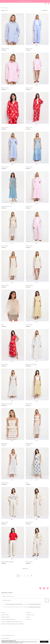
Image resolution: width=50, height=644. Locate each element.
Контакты (28, 619)
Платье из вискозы (5, 285)
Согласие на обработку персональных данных (11, 622)
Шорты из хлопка (29, 88)
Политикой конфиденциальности (35, 604)
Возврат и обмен (5, 615)
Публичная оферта (5, 617)
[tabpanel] (13, 29)
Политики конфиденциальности (31, 642)
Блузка (3, 325)
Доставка (3, 612)
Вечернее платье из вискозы (31, 364)
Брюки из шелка (29, 127)
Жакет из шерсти (5, 522)
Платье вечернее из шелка (6, 206)
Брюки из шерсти (29, 522)
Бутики (28, 617)
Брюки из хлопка (29, 48)
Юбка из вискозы (29, 443)
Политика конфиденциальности (8, 619)
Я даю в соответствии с (22, 604)
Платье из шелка (29, 167)
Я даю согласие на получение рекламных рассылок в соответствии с (22, 607)
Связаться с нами (30, 615)
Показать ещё (25, 569)
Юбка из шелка (29, 404)
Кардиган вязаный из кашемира (7, 562)
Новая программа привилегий (25, 1)
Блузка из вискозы (5, 246)
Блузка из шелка (5, 127)
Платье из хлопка (5, 167)
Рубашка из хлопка (5, 48)
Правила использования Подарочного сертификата (12, 624)
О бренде (28, 612)
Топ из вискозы (4, 443)
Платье (27, 483)
